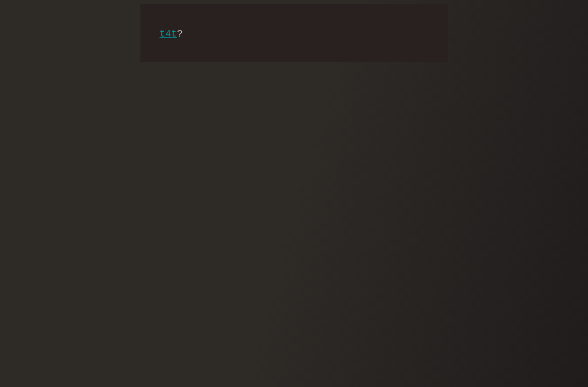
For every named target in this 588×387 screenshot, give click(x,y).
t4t (168, 34)
